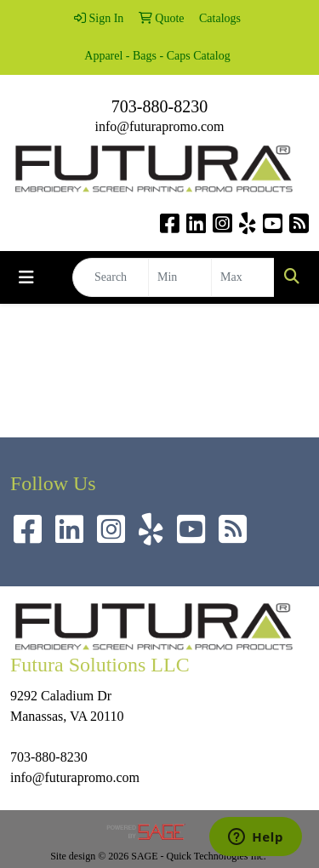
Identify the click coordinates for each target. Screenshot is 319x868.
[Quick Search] (111, 277)
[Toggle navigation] (26, 277)
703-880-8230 (159, 106)
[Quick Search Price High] (243, 277)
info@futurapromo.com (159, 126)
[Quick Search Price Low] (180, 277)
